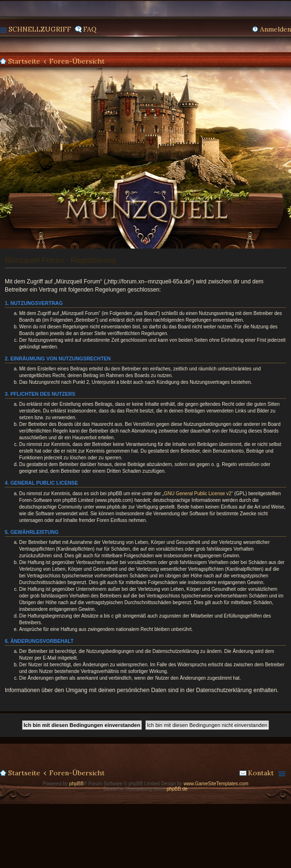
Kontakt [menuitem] (261, 773)
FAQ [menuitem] (90, 29)
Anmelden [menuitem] (275, 29)
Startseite (24, 61)
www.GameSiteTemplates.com (216, 784)
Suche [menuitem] (287, 62)
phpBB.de (177, 789)
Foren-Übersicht (77, 61)
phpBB (76, 784)
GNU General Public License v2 (198, 494)
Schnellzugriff (40, 29)
